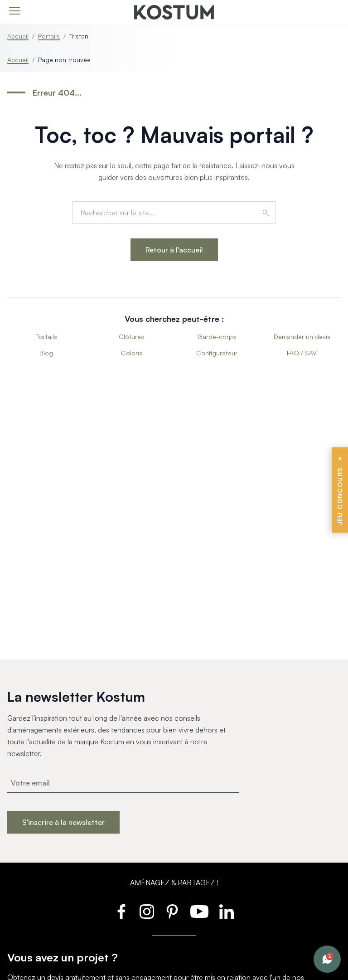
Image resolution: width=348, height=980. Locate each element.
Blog (46, 353)
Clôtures (131, 337)
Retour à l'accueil (174, 250)
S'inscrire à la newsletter (63, 822)
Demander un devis (302, 337)
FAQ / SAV (302, 353)
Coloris (132, 353)
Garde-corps (217, 337)
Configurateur (217, 353)
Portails (49, 36)
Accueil (18, 36)
